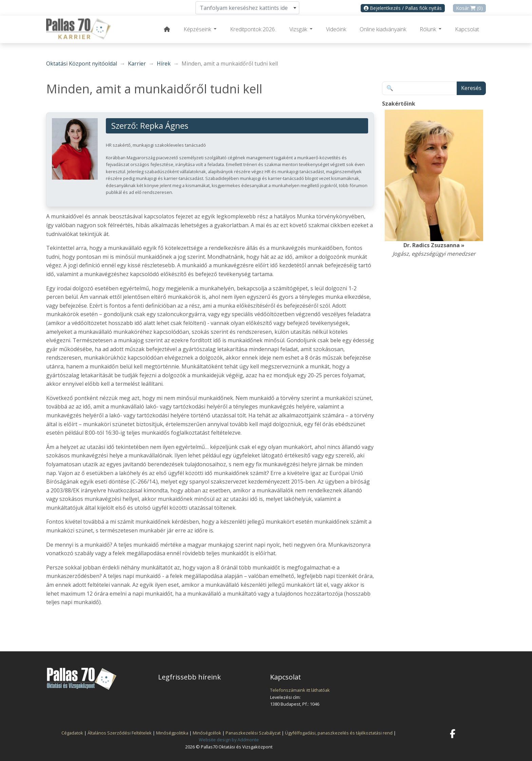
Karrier (137, 64)
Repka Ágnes (164, 125)
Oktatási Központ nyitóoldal (82, 64)
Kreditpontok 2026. (253, 29)
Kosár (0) (469, 8)
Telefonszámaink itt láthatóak (300, 690)
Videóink (336, 29)
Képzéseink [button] (198, 29)
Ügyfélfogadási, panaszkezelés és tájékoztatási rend (339, 733)
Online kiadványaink (383, 29)
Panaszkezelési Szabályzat (253, 733)
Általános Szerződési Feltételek (120, 733)
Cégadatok (72, 733)
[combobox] (247, 8)
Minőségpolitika (172, 733)
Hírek (164, 64)
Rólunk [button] (429, 29)
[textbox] (247, 8)
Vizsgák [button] (299, 29)
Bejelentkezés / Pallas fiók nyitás (403, 8)
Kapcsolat (467, 29)
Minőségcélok (207, 733)
